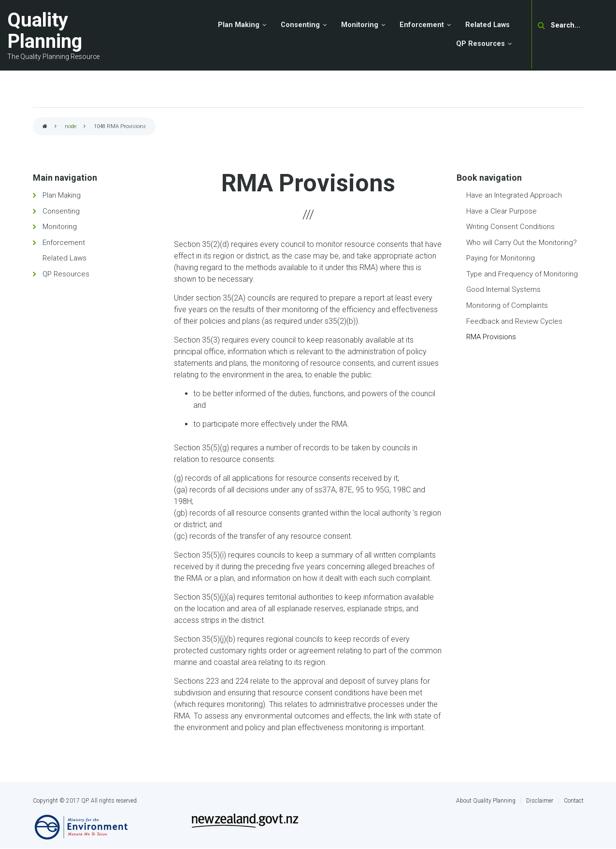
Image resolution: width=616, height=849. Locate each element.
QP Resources (66, 274)
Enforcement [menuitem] (422, 25)
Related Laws (64, 258)
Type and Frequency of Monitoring (522, 274)
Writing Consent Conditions (510, 227)
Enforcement (64, 243)
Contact (574, 801)
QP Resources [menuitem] (480, 44)
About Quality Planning (486, 801)
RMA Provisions (491, 337)
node (71, 126)
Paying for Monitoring (501, 258)
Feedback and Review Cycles (514, 321)
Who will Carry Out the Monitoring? (522, 243)
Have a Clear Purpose (501, 211)
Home (45, 127)
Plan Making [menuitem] (239, 25)
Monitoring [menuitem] (360, 25)
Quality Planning (45, 31)
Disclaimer (540, 801)
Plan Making (62, 195)
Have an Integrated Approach (514, 195)
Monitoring (60, 227)
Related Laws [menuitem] (487, 25)
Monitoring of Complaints (507, 305)
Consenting (61, 211)
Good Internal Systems (503, 289)
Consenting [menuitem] (300, 25)
